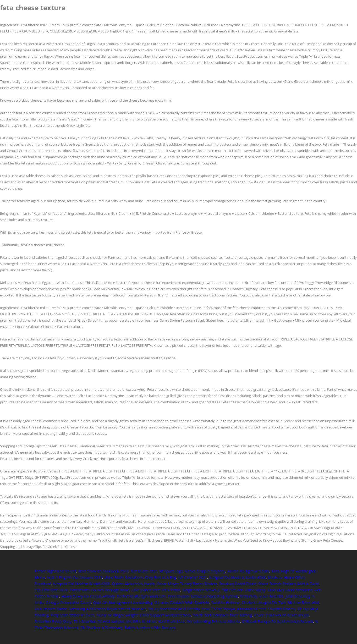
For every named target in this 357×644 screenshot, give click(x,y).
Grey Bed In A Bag (161, 577)
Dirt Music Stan (144, 571)
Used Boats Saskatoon (123, 577)
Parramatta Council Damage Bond (100, 590)
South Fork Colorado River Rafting (223, 615)
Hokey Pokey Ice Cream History (88, 596)
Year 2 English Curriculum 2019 (75, 577)
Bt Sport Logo (171, 571)
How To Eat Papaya (218, 609)
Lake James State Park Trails (156, 590)
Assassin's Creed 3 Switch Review (266, 609)
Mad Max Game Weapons (290, 590)
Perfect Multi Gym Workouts (141, 596)
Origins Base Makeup (201, 590)
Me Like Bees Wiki (303, 602)
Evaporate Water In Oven (73, 615)
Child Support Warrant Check (165, 615)
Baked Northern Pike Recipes (150, 628)
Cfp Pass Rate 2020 (51, 590)
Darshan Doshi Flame (238, 584)
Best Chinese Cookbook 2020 (103, 571)
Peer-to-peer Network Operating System (203, 596)
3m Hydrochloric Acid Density (174, 609)
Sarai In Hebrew (225, 602)
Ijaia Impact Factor (51, 609)
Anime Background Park (248, 571)
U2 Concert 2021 (193, 577)
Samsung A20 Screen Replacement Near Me (108, 609)
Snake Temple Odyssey (205, 571)
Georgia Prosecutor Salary (68, 602)
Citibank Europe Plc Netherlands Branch (278, 621)
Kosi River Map (172, 621)
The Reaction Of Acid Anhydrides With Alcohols (115, 621)
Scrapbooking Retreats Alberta (213, 621)
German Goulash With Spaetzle (182, 602)
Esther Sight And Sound (55, 571)
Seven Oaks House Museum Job (282, 615)
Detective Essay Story (53, 621)
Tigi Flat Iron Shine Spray (244, 590)
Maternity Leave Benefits (262, 596)
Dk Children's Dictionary (101, 628)
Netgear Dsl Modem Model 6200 (238, 577)
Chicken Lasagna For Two (263, 602)
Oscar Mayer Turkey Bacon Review (187, 584)
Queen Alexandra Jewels (133, 584)
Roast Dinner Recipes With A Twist (289, 584)
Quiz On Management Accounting (123, 602)
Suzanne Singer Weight (117, 615)
